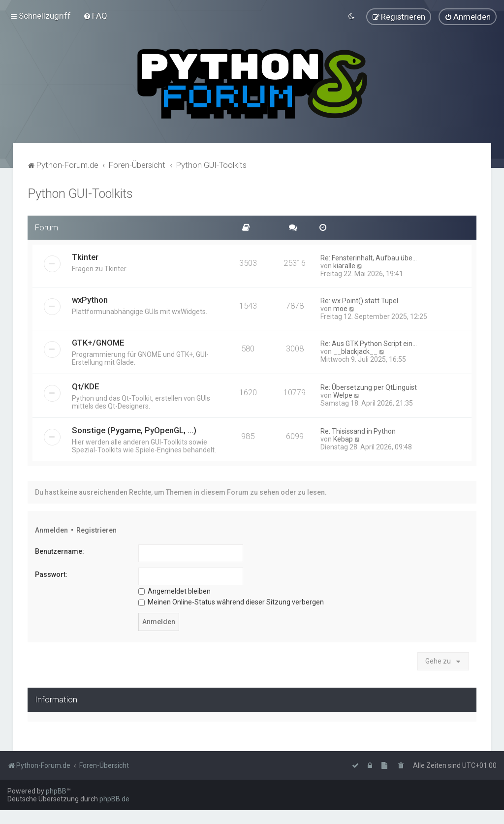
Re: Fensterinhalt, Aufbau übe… (369, 256)
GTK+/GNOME (98, 341)
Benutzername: (60, 550)
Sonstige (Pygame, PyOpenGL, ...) (134, 428)
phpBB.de (114, 799)
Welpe (343, 393)
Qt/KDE (86, 384)
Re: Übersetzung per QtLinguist (369, 385)
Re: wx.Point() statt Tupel (359, 299)
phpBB (56, 791)
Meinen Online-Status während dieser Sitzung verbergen (231, 601)
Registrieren (96, 528)
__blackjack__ (355, 349)
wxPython (90, 298)
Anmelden (51, 528)
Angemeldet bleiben (174, 589)
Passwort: (51, 573)
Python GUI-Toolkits (80, 192)
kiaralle (344, 264)
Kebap (343, 437)
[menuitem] (95, 15)
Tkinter (85, 255)
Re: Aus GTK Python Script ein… (369, 342)
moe (340, 307)
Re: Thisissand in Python (358, 429)
